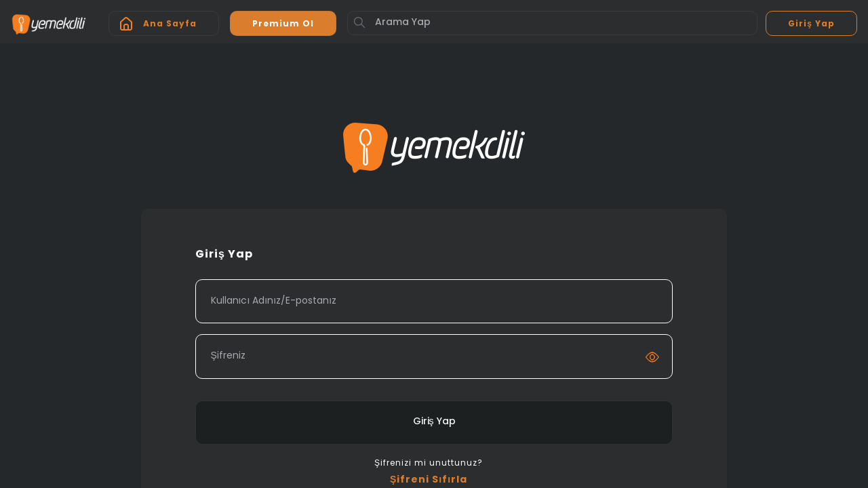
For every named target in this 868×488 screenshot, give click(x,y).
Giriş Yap (434, 422)
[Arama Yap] (552, 23)
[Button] (359, 22)
